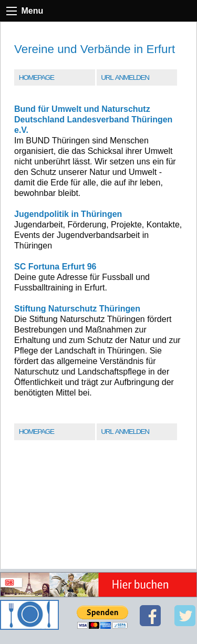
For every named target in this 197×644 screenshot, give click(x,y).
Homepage (37, 77)
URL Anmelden (125, 77)
